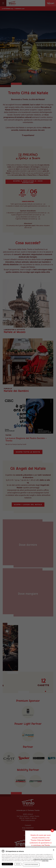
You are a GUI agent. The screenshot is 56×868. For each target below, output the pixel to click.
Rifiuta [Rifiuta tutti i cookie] (18, 864)
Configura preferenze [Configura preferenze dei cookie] (31, 865)
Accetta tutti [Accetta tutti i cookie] (7, 864)
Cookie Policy (45, 861)
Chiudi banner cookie (54, 850)
